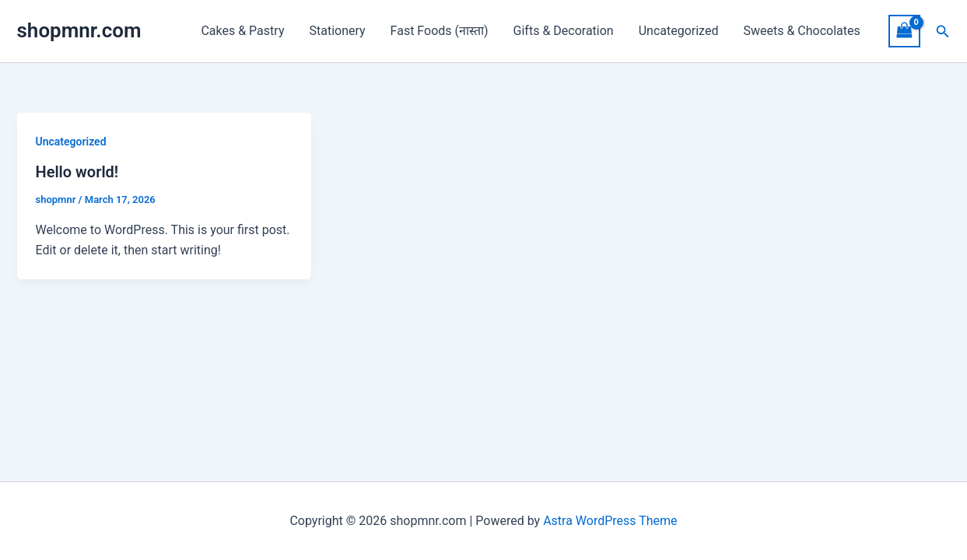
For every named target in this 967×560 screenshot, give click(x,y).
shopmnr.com (79, 30)
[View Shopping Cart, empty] (905, 31)
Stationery (337, 31)
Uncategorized (679, 31)
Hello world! (77, 172)
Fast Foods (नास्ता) (440, 31)
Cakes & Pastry (242, 31)
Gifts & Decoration (564, 31)
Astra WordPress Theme (610, 521)
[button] (943, 31)
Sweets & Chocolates (801, 31)
